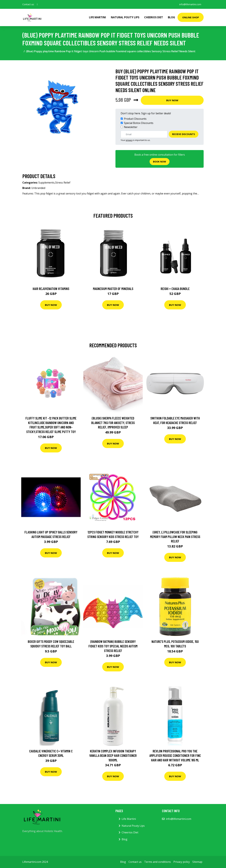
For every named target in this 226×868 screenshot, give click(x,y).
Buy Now (172, 100)
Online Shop (191, 17)
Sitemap (197, 862)
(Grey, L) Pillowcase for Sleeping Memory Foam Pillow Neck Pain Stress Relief (175, 537)
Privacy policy (182, 862)
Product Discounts (135, 119)
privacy (129, 140)
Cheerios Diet (154, 17)
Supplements (46, 183)
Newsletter (131, 127)
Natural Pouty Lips (125, 17)
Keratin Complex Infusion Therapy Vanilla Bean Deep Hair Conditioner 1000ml (113, 755)
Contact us (135, 862)
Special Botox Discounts (139, 123)
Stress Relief (63, 183)
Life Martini (97, 17)
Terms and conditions (157, 862)
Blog (171, 17)
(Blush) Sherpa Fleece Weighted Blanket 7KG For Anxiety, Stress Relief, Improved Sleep (113, 423)
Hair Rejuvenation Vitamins (51, 289)
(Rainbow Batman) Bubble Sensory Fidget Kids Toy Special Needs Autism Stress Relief (113, 646)
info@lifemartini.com (190, 4)
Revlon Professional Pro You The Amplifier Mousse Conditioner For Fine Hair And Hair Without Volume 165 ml (175, 755)
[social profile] (37, 4)
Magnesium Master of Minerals (113, 289)
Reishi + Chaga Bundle (175, 289)
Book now (160, 162)
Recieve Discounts (184, 134)
